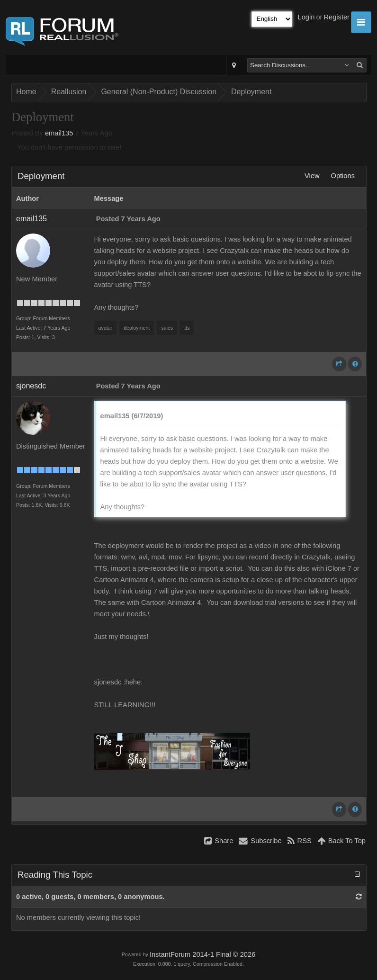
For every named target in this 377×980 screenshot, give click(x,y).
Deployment (251, 92)
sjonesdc (31, 386)
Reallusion (69, 92)
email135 (59, 133)
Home (26, 92)
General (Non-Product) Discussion (159, 92)
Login (306, 17)
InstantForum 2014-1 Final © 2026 (202, 954)
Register (337, 17)
